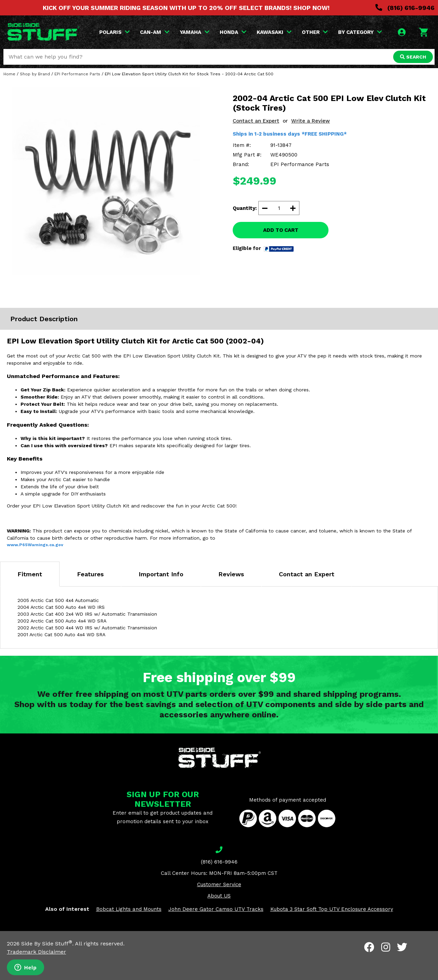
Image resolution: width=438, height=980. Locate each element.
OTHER (315, 32)
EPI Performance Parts (77, 74)
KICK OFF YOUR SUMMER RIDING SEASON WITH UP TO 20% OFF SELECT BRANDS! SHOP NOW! (186, 8)
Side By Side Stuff (47, 944)
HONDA (233, 32)
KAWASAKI (274, 32)
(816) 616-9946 (405, 8)
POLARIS (114, 32)
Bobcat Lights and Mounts (129, 909)
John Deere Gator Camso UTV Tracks (216, 909)
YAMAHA (195, 32)
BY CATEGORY (360, 32)
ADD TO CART (281, 230)
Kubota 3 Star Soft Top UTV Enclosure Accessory (332, 909)
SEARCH (413, 57)
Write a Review (311, 121)
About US (219, 896)
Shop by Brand (35, 74)
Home (9, 74)
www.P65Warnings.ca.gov (35, 545)
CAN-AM (155, 32)
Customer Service (219, 884)
